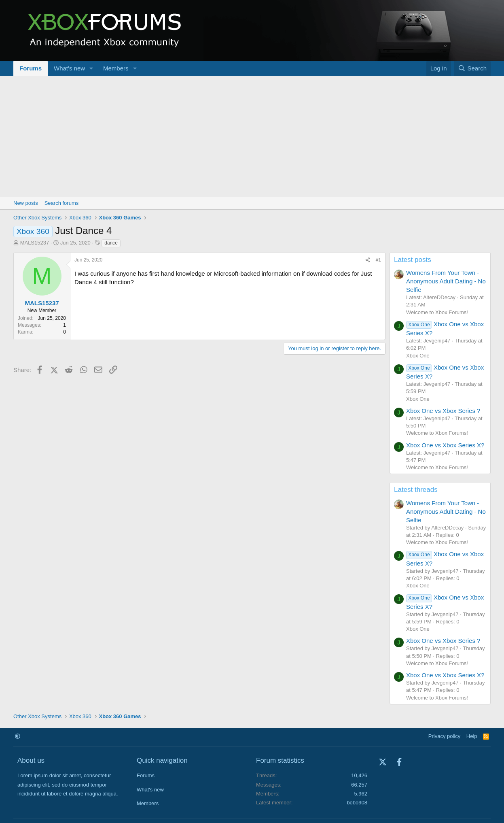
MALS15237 (35, 243)
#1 (378, 260)
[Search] (472, 68)
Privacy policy (444, 736)
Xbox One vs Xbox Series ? (443, 411)
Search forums (62, 203)
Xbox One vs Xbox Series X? (445, 445)
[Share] (368, 260)
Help (472, 736)
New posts (26, 203)
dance (111, 243)
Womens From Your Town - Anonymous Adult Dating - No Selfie (446, 281)
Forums (31, 68)
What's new (69, 68)
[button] (91, 68)
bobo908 (357, 803)
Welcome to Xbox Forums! (437, 312)
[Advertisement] (252, 136)
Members (116, 68)
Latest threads (416, 490)
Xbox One (418, 356)
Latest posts (413, 260)
